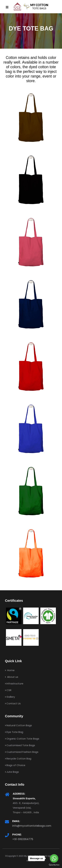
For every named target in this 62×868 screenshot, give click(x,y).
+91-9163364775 (23, 839)
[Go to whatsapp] (54, 858)
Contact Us (13, 703)
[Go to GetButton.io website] (54, 865)
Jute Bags (12, 772)
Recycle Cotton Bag (18, 759)
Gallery (10, 697)
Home (10, 670)
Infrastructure (14, 683)
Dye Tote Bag (14, 732)
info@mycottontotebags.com (32, 826)
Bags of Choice (15, 765)
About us (12, 677)
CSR (8, 690)
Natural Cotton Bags (18, 725)
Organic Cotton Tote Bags (22, 739)
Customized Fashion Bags (22, 752)
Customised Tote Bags (20, 745)
